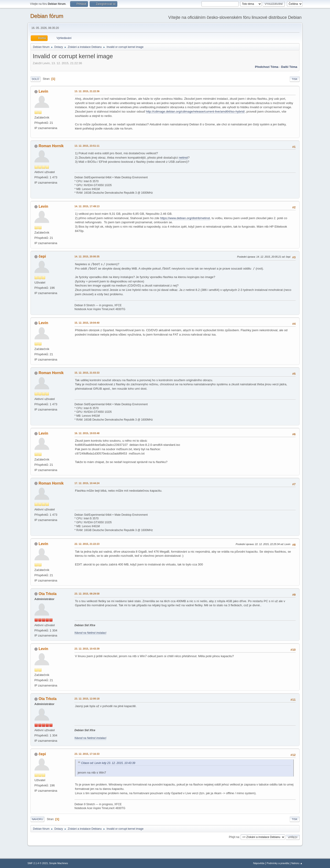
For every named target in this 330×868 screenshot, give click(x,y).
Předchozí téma (267, 67)
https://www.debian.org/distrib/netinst (185, 218)
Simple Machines (58, 863)
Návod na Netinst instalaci (90, 633)
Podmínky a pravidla (278, 863)
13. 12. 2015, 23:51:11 (87, 146)
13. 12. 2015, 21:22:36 (87, 91)
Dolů (35, 79)
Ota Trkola (47, 594)
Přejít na (234, 837)
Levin (43, 91)
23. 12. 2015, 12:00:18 (87, 699)
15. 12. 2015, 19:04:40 (87, 323)
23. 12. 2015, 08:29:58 (87, 594)
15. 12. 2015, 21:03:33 (87, 373)
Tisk (295, 79)
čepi (42, 256)
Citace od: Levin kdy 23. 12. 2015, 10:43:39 (108, 763)
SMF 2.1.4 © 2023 (38, 863)
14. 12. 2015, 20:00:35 (87, 256)
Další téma (289, 67)
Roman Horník (51, 146)
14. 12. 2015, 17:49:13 (87, 206)
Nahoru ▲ (297, 863)
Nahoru (37, 819)
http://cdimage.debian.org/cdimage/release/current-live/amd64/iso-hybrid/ (195, 112)
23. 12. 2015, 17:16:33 (87, 754)
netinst (183, 158)
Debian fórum (47, 16)
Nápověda (259, 863)
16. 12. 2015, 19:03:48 (87, 433)
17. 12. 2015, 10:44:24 (87, 483)
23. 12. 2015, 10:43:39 (87, 649)
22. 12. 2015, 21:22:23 (87, 544)
